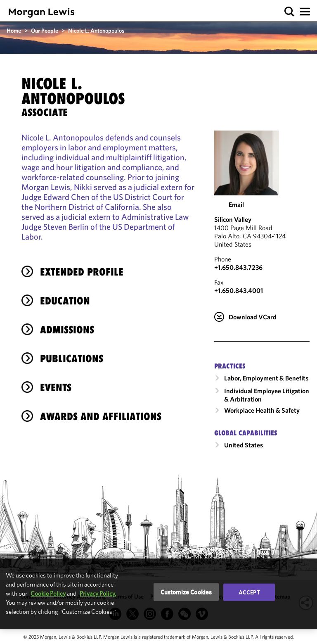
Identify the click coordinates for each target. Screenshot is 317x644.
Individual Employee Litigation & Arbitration (267, 395)
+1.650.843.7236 (238, 267)
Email (236, 204)
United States (244, 445)
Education (65, 301)
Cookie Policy (48, 593)
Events (56, 387)
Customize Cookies (186, 592)
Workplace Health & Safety (262, 410)
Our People (45, 31)
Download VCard (253, 317)
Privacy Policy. (98, 593)
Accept (249, 592)
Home (14, 31)
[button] (290, 12)
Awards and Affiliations (101, 416)
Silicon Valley (233, 219)
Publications (72, 359)
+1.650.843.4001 (239, 290)
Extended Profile (82, 272)
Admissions (67, 330)
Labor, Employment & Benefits (266, 378)
